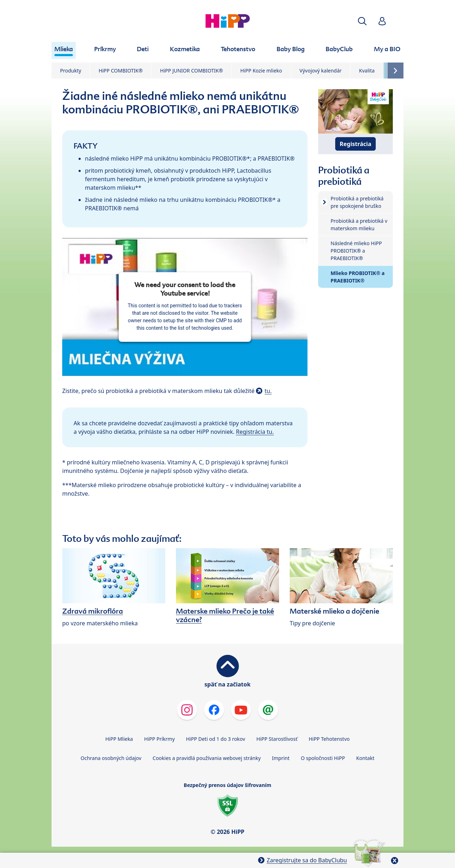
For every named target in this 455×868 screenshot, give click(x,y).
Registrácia (356, 144)
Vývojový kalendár (321, 71)
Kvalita (367, 71)
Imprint (281, 758)
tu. (268, 391)
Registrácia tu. (255, 432)
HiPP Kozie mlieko (261, 71)
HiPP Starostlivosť (277, 739)
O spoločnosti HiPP (323, 758)
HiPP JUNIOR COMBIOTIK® (191, 71)
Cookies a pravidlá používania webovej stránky (207, 758)
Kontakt (365, 758)
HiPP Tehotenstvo (329, 739)
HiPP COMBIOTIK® (121, 71)
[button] (362, 21)
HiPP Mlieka (119, 739)
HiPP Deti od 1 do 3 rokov (215, 739)
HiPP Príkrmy (160, 739)
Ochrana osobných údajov (111, 758)
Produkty (71, 71)
